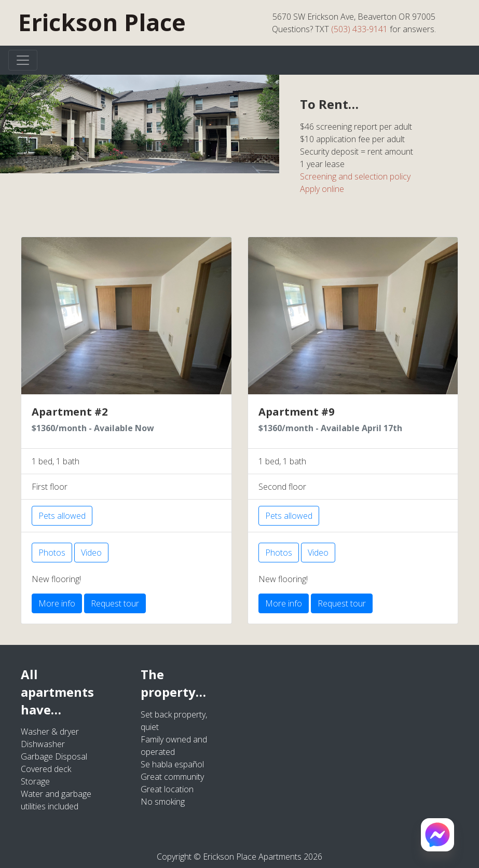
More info (57, 603)
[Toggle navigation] (23, 60)
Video (91, 553)
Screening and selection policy (355, 176)
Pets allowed (62, 516)
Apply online (322, 189)
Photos (52, 553)
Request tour (115, 603)
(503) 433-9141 (359, 29)
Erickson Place (102, 22)
